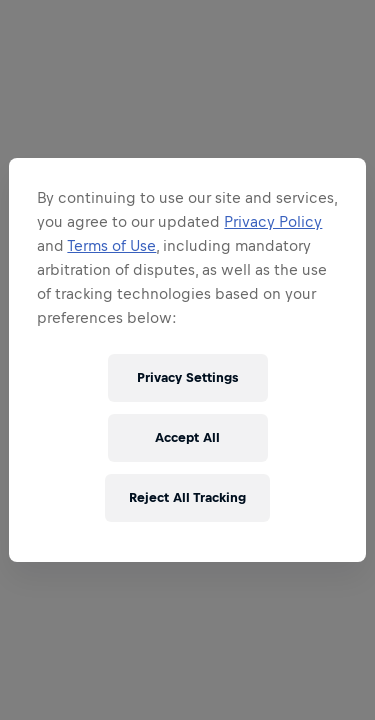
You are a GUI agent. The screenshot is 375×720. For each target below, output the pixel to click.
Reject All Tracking (187, 497)
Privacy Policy (273, 221)
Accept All (187, 437)
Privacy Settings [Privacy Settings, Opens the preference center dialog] (187, 377)
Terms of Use (111, 245)
